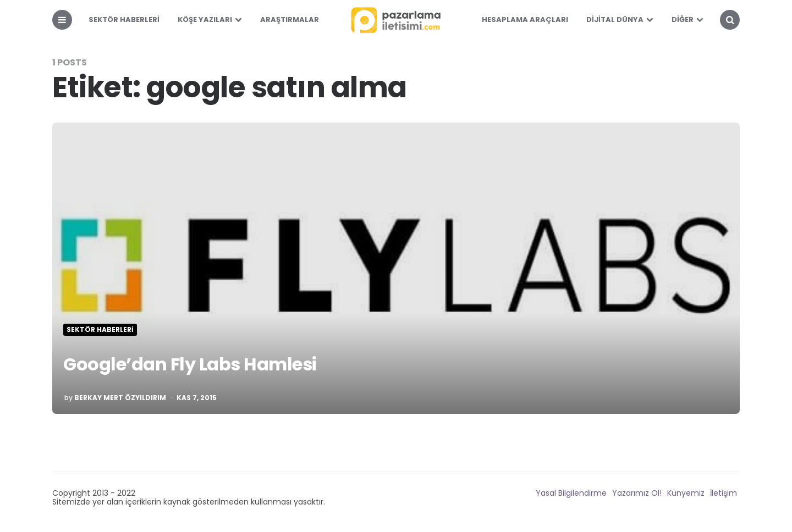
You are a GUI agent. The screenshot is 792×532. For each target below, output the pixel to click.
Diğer (683, 20)
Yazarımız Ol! (637, 493)
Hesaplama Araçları (525, 20)
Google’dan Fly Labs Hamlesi (190, 364)
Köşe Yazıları (205, 20)
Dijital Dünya (615, 20)
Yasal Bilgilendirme (571, 493)
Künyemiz (686, 493)
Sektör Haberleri (124, 20)
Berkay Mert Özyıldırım (120, 398)
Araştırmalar (290, 20)
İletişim (724, 493)
